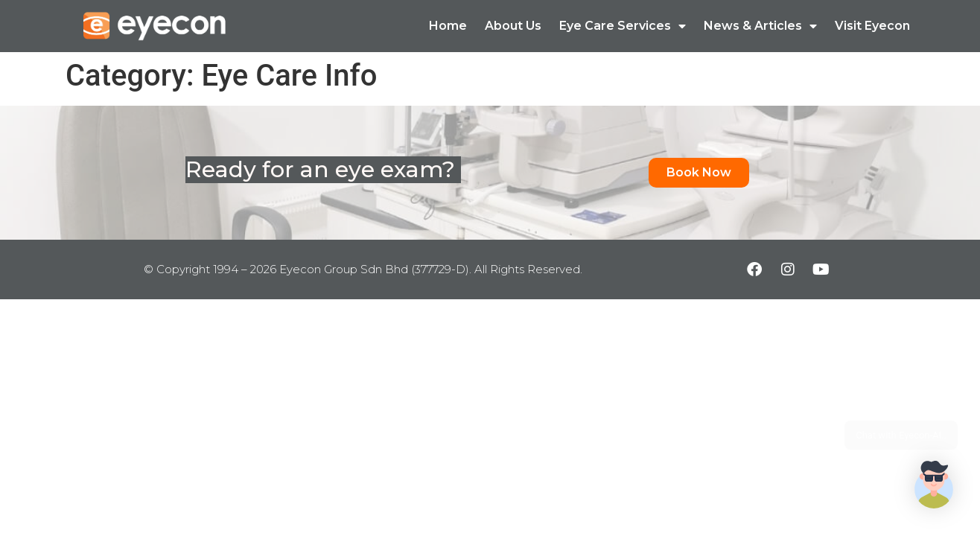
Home (448, 26)
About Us (513, 26)
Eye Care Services (623, 26)
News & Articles (760, 26)
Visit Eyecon (872, 26)
